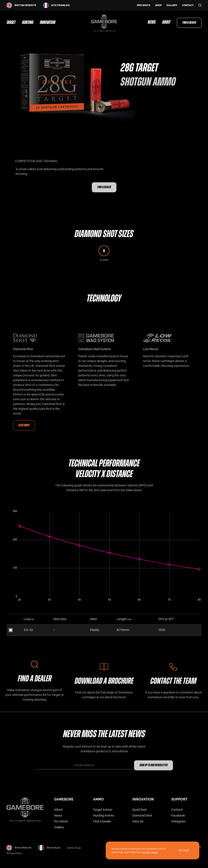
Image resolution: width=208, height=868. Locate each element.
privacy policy (150, 852)
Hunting (28, 23)
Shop (158, 5)
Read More (24, 425)
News (152, 23)
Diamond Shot (142, 816)
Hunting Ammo (104, 816)
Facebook (178, 816)
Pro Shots (144, 5)
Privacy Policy (14, 853)
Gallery (172, 5)
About (166, 23)
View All (138, 821)
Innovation (48, 23)
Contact (188, 5)
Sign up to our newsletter (153, 765)
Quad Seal (139, 810)
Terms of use (74, 848)
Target (11, 23)
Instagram (178, 821)
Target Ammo (103, 810)
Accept (184, 850)
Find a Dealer (189, 23)
